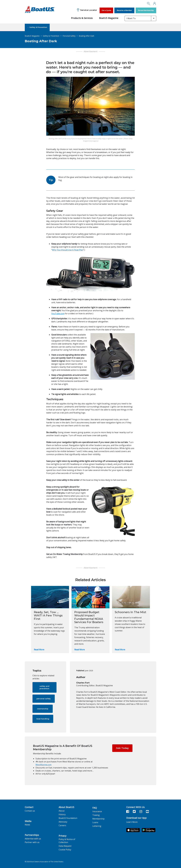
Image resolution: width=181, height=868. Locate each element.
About (62, 811)
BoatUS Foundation (68, 818)
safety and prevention (44, 687)
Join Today (122, 748)
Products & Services (82, 18)
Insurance (97, 811)
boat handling (43, 719)
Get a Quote (106, 10)
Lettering (97, 826)
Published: (80, 671)
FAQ (95, 808)
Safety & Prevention (51, 36)
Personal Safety (69, 36)
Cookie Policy (65, 850)
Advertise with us (33, 839)
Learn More (132, 822)
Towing (96, 815)
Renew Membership (146, 10)
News (27, 825)
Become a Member (124, 10)
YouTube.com (58, 313)
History (62, 814)
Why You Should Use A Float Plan (68, 250)
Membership (98, 819)
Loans (95, 822)
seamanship (43, 709)
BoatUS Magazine (109, 18)
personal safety (44, 699)
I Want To (131, 18)
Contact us (30, 811)
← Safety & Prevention (37, 27)
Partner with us (32, 842)
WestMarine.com (43, 765)
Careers (62, 825)
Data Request (65, 846)
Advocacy (63, 822)
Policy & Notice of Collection (67, 841)
